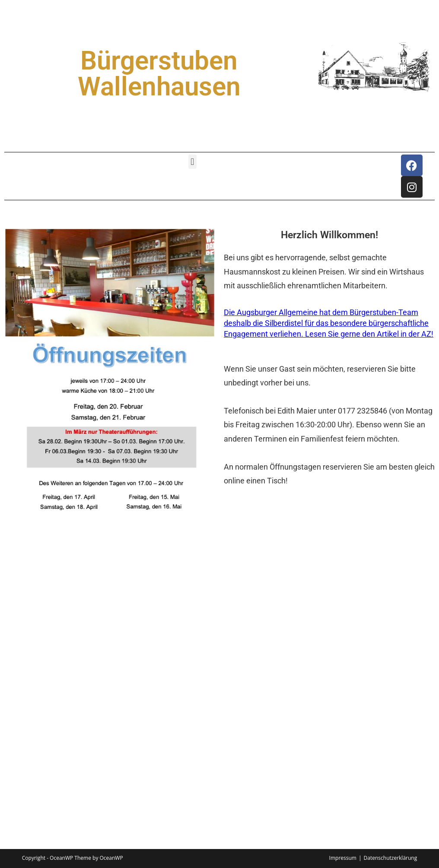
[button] (192, 162)
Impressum (343, 858)
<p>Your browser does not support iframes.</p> (219, 698)
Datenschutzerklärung (391, 858)
